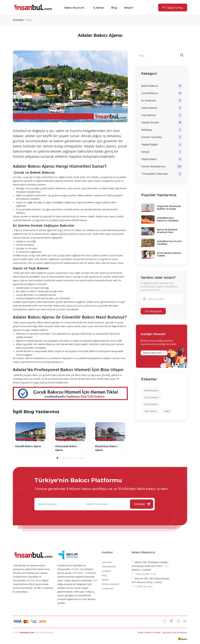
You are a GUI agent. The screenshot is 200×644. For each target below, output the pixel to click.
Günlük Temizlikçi (152, 137)
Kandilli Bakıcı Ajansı (28, 446)
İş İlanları (99, 8)
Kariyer (145, 152)
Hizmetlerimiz (109, 567)
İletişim (129, 8)
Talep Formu (173, 8)
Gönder (140, 504)
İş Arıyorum (108, 588)
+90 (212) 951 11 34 (145, 574)
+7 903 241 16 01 (144, 587)
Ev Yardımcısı (149, 100)
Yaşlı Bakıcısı (149, 115)
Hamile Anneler (150, 122)
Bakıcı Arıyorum (74, 8)
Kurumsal (107, 562)
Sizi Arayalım (153, 311)
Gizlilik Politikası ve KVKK (149, 632)
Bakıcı (167, 411)
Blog (114, 8)
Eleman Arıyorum (111, 584)
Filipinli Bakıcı (149, 159)
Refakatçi (147, 130)
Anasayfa (18, 20)
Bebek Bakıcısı (150, 86)
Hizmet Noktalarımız (153, 166)
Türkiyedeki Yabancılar (155, 174)
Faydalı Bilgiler (150, 144)
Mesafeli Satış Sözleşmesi (175, 632)
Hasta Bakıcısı (149, 108)
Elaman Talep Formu (152, 353)
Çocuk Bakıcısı (150, 93)
